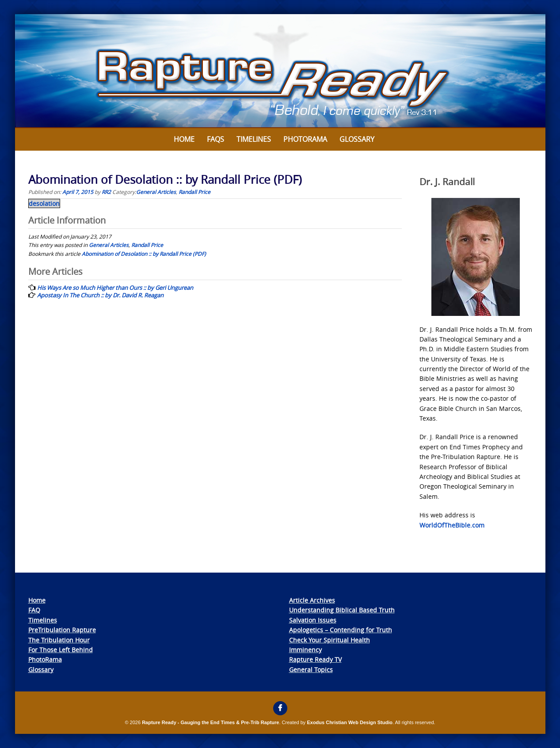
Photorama (305, 139)
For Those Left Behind (61, 650)
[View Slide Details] (280, 71)
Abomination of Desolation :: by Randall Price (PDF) (144, 254)
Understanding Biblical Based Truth (342, 610)
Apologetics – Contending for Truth (341, 630)
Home (184, 139)
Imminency (305, 650)
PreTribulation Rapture (62, 630)
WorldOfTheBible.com (452, 525)
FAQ (34, 610)
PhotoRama (45, 659)
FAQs (215, 139)
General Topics (311, 670)
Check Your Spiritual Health (330, 640)
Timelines (254, 139)
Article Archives (312, 600)
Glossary (357, 139)
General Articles (156, 192)
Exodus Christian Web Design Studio (350, 722)
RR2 (106, 192)
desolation (44, 203)
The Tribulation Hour (59, 640)
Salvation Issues (313, 620)
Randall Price (194, 192)
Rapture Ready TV (315, 659)
